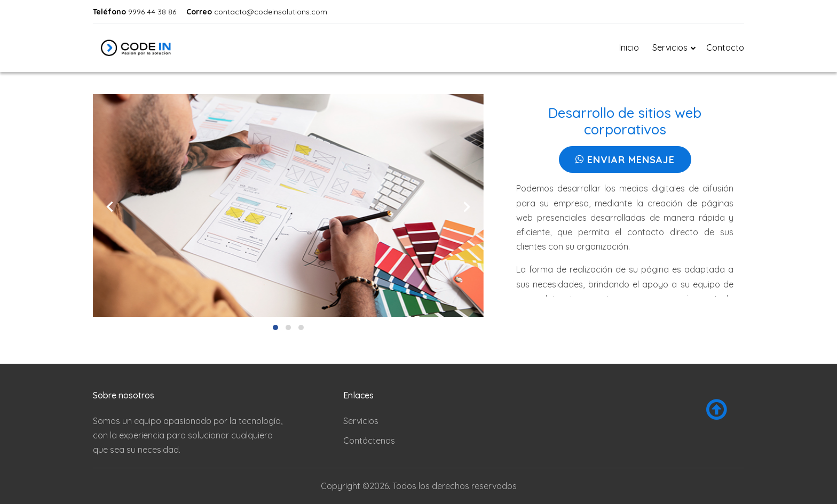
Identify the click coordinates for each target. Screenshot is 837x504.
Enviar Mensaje (625, 160)
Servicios (361, 421)
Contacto (725, 47)
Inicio (629, 47)
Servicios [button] (670, 47)
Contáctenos (369, 441)
